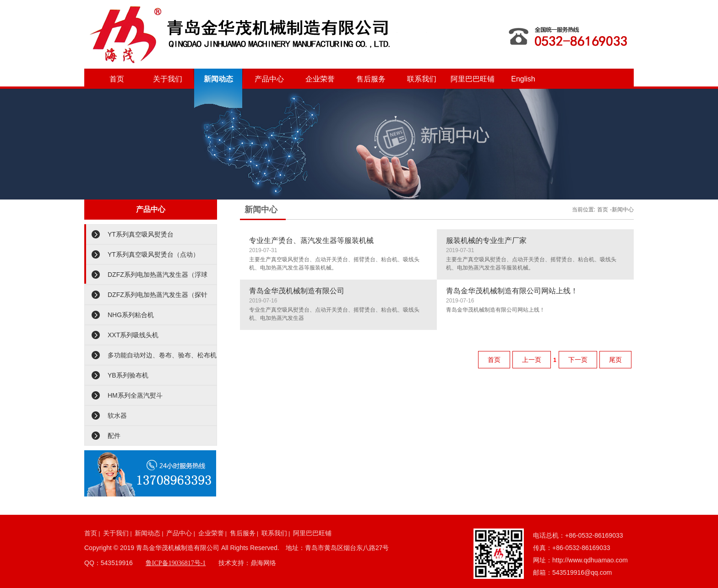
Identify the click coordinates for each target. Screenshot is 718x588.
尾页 (615, 360)
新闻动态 (218, 79)
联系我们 (422, 79)
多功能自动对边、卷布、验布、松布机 (162, 355)
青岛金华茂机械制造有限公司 (297, 291)
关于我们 (168, 79)
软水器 (117, 415)
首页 (117, 79)
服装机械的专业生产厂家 (486, 240)
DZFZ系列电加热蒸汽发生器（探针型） (158, 298)
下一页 (578, 360)
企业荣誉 (320, 79)
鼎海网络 (263, 563)
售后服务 (371, 79)
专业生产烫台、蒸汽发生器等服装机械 (311, 240)
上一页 (532, 360)
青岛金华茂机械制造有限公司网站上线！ (512, 291)
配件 (114, 436)
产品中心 (269, 79)
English (523, 79)
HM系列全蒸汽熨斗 (135, 395)
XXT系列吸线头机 (133, 335)
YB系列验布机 (128, 375)
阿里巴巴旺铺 (473, 79)
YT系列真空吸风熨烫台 (141, 234)
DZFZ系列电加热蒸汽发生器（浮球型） (158, 278)
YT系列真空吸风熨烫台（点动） (153, 254)
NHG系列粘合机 (131, 315)
